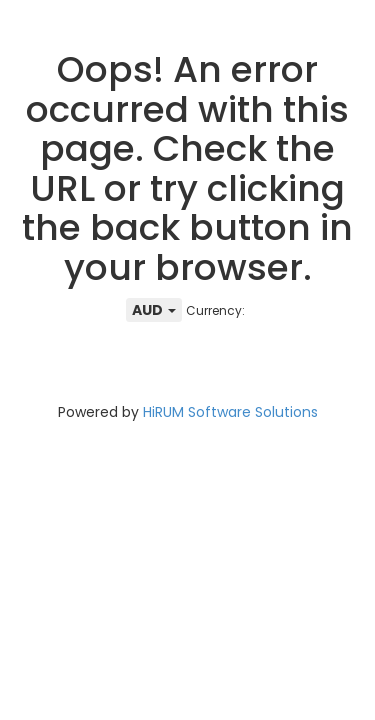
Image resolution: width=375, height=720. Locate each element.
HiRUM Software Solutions (230, 412)
